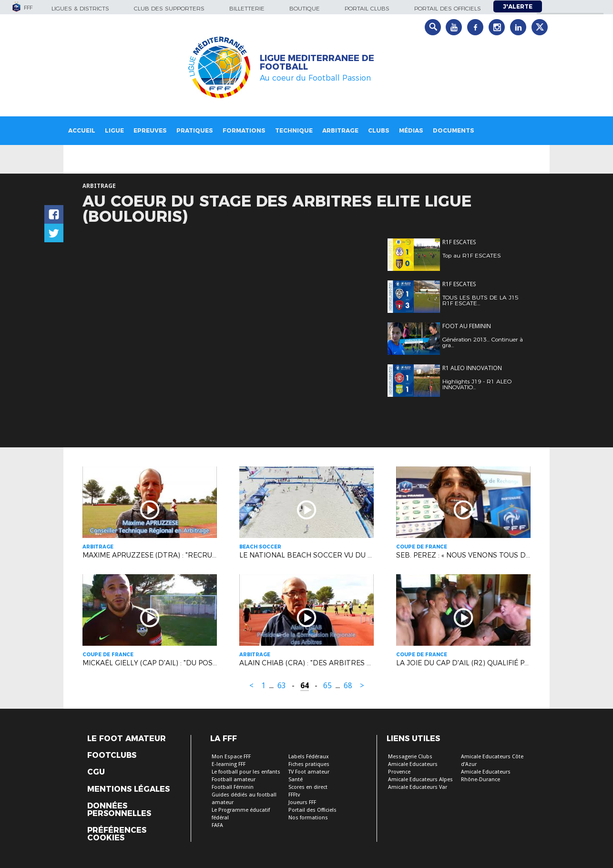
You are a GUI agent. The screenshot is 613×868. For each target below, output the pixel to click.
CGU (96, 772)
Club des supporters (169, 8)
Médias (411, 130)
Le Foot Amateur (127, 739)
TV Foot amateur (309, 772)
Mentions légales (128, 789)
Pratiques (195, 130)
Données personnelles (119, 810)
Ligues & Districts (80, 8)
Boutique (305, 8)
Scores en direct (308, 787)
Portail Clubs (367, 8)
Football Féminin (233, 787)
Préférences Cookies (117, 834)
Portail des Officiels (312, 810)
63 (282, 686)
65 (327, 686)
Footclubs (112, 755)
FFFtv (294, 795)
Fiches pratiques (309, 764)
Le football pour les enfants (246, 772)
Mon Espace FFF (231, 757)
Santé (296, 780)
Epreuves (150, 130)
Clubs (379, 130)
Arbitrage (340, 130)
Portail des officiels (448, 8)
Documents (454, 130)
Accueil (82, 130)
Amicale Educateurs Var (418, 787)
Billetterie (247, 8)
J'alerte (518, 6)
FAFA (217, 825)
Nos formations (308, 818)
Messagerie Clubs (410, 757)
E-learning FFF (229, 764)
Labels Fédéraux (309, 757)
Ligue (114, 130)
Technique (294, 130)
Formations (244, 130)
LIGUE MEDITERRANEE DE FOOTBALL (317, 62)
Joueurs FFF (302, 802)
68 (348, 686)
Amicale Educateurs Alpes (420, 780)
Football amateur (234, 780)
